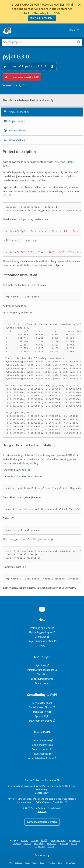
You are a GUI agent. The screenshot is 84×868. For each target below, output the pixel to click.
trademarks (23, 802)
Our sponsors (42, 683)
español (24, 841)
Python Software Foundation (50, 802)
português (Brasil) (58, 841)
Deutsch (27, 844)
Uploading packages (41, 632)
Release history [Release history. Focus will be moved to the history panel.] (14, 130)
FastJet (58, 162)
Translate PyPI (41, 712)
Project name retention (41, 641)
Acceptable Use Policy (41, 758)
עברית (74, 844)
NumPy (70, 162)
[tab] (42, 112)
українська (74, 841)
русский (64, 844)
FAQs (42, 646)
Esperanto (40, 847)
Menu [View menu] (74, 30)
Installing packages (41, 628)
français (35, 841)
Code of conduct (41, 749)
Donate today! (42, 793)
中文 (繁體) (52, 844)
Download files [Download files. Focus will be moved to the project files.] (14, 140)
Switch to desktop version (42, 822)
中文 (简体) (39, 844)
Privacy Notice (41, 754)
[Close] (79, 5)
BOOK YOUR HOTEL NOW (41, 18)
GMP (29, 470)
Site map (42, 811)
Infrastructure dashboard (41, 670)
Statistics (42, 674)
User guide (41, 637)
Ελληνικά (17, 844)
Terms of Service (41, 740)
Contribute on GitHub (41, 707)
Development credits (41, 721)
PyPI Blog (41, 665)
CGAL (18, 470)
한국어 (51, 847)
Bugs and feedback (42, 703)
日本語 (44, 841)
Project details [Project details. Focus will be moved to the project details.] (14, 121)
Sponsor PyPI (42, 716)
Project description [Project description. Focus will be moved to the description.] (16, 112)
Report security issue (42, 745)
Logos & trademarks (42, 679)
